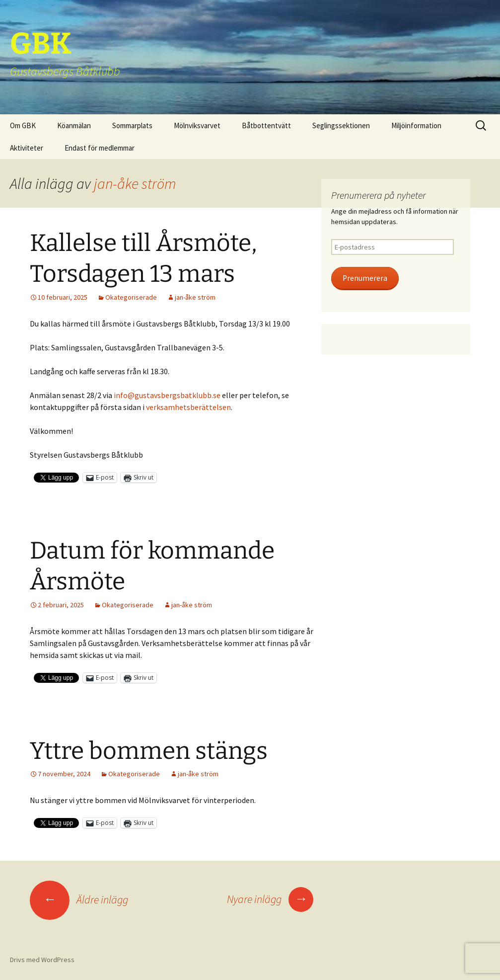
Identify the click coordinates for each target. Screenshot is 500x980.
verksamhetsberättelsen (188, 407)
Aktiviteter (27, 148)
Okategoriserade (131, 297)
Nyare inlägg (270, 899)
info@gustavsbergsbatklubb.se (167, 395)
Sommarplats (132, 125)
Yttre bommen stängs (149, 751)
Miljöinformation (416, 125)
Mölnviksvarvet (197, 125)
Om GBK (23, 125)
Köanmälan (74, 125)
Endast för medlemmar (100, 148)
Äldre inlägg (79, 899)
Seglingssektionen (341, 125)
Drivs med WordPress (42, 960)
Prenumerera (365, 278)
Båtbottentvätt (266, 125)
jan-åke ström (135, 183)
